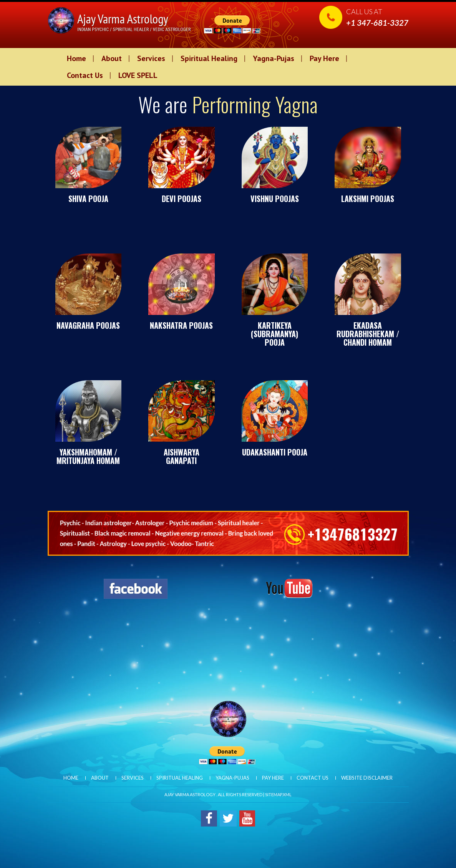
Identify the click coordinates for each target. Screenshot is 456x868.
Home (76, 58)
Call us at (377, 17)
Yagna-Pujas (274, 58)
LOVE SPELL (138, 75)
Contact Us (85, 75)
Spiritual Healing (209, 58)
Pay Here (324, 58)
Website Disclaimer (367, 778)
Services (151, 58)
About (112, 58)
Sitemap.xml (278, 794)
